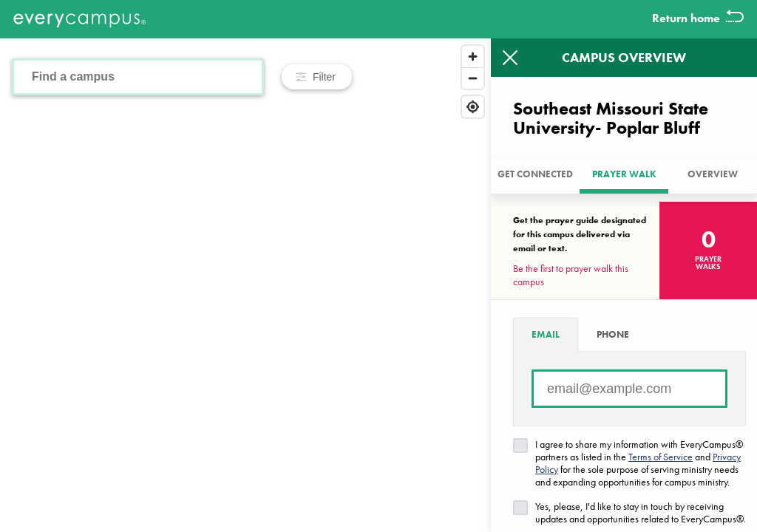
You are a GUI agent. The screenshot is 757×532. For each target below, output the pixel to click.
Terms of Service (661, 457)
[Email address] (629, 389)
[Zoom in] (473, 57)
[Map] (245, 285)
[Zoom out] (473, 78)
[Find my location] (473, 107)
